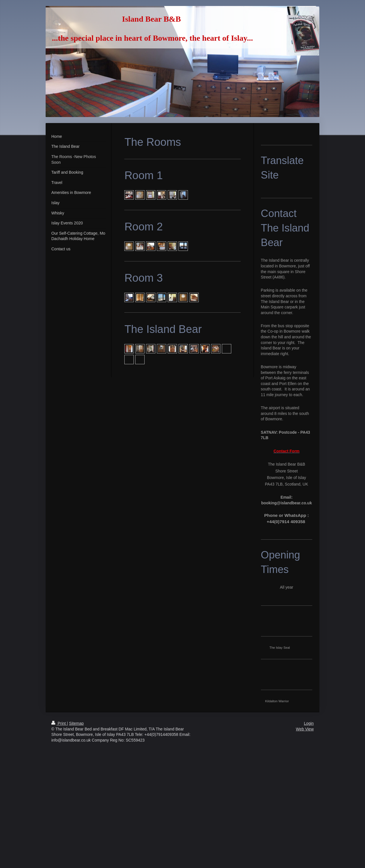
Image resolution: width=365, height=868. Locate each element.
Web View (305, 729)
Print (59, 723)
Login (309, 723)
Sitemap (76, 723)
